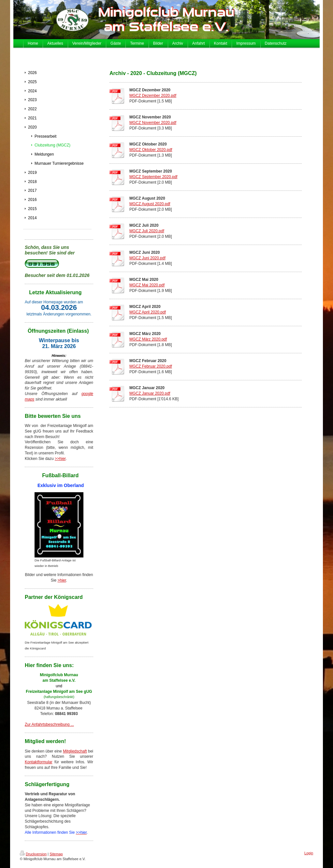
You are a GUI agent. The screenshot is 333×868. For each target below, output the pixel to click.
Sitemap (56, 854)
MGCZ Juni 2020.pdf (147, 258)
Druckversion (33, 854)
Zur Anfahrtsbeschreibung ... (49, 724)
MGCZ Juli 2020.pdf (147, 231)
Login (309, 853)
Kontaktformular (39, 762)
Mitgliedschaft (75, 751)
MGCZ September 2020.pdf (153, 177)
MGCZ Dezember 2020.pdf (153, 96)
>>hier (60, 459)
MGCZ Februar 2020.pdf (151, 366)
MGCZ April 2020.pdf (148, 312)
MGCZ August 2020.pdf (150, 204)
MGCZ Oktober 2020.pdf (151, 150)
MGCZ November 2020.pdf (153, 123)
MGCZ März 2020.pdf (148, 339)
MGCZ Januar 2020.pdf (150, 393)
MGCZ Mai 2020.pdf (147, 285)
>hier (62, 580)
